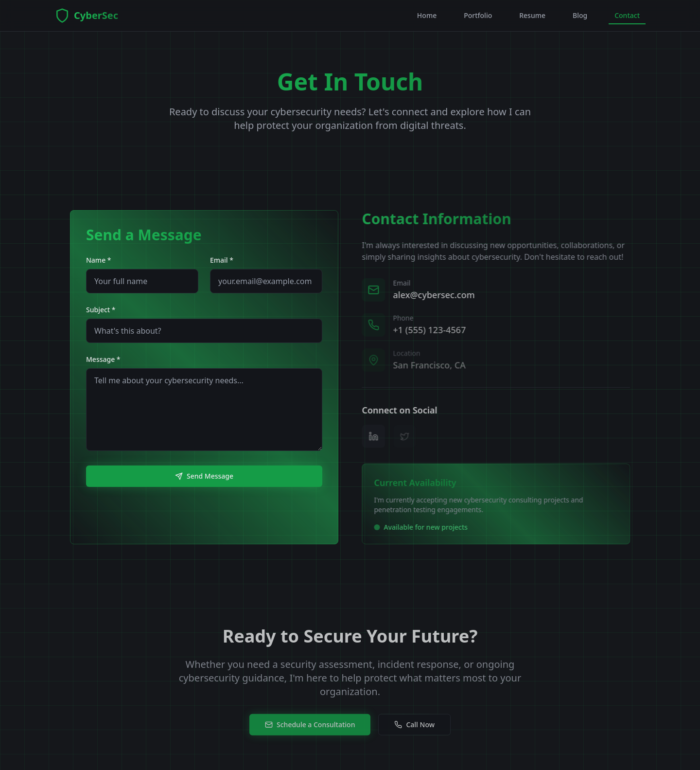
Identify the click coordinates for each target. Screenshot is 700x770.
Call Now (414, 730)
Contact (627, 18)
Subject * (101, 310)
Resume (532, 15)
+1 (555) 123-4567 (432, 331)
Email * (222, 260)
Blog (580, 15)
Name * (98, 260)
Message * (103, 359)
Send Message (204, 476)
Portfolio (478, 15)
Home (427, 15)
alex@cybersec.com (437, 295)
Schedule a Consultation (310, 730)
